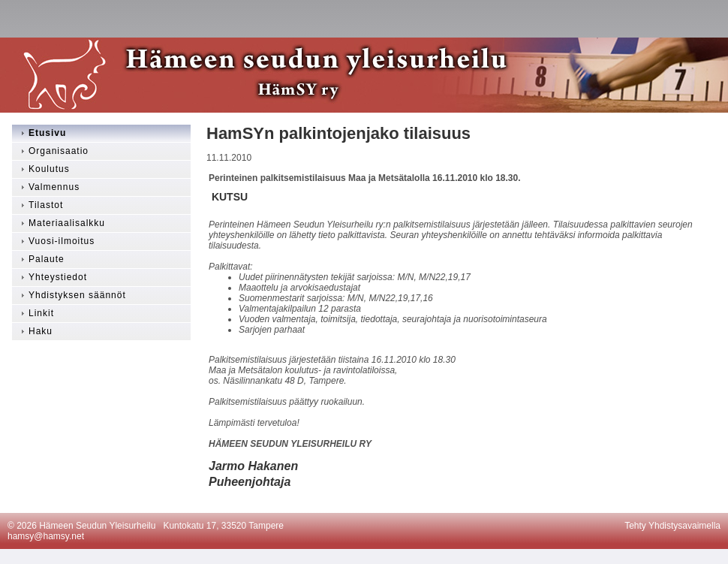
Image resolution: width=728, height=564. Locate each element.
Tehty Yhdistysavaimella (672, 526)
